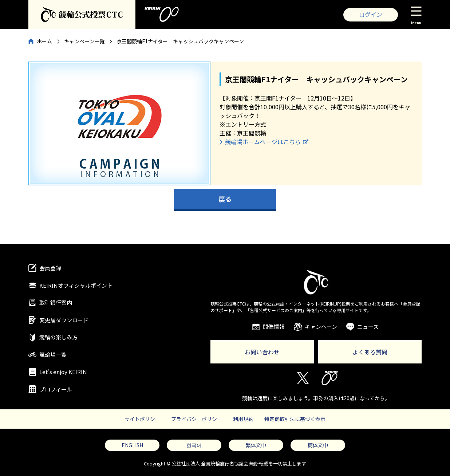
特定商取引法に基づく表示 (295, 419)
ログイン (371, 14)
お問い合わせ (262, 352)
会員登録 (50, 268)
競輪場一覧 (53, 355)
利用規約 (243, 419)
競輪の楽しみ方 (58, 337)
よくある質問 (370, 352)
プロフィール (56, 389)
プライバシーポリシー (197, 419)
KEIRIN (330, 378)
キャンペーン (321, 326)
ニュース (368, 326)
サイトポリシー (142, 419)
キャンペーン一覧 (84, 41)
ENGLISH (132, 445)
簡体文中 (318, 445)
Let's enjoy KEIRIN (63, 372)
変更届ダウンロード (64, 320)
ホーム (44, 41)
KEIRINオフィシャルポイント (76, 285)
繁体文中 (256, 445)
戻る (225, 199)
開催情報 (274, 326)
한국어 (194, 445)
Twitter (302, 378)
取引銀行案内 (56, 302)
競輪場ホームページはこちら (263, 142)
